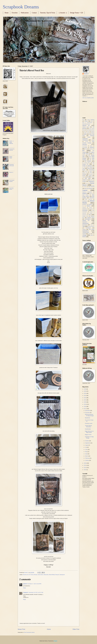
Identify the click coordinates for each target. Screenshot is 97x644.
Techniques (88, 228)
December (88, 410)
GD (88, 177)
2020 (85, 402)
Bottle (85, 134)
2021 (85, 400)
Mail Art (91, 194)
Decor (91, 146)
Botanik (93, 133)
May (86, 452)
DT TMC (84, 167)
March (87, 456)
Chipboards (85, 139)
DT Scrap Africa (86, 163)
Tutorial (84, 234)
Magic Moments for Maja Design (89, 432)
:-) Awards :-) (63, 13)
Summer (85, 225)
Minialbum (85, 201)
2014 (85, 468)
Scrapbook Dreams (21, 7)
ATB (85, 131)
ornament (84, 207)
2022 (85, 398)
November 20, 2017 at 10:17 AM (36, 592)
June (86, 449)
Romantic (85, 210)
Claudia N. (26, 592)
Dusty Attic (90, 168)
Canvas (92, 136)
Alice (92, 121)
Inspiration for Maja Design (89, 437)
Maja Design (85, 195)
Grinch (92, 180)
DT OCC (92, 160)
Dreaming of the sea (11, 165)
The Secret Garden (12, 181)
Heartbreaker (88, 429)
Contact (34, 13)
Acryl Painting (91, 120)
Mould (90, 204)
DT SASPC (88, 161)
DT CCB (31, 575)
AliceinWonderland (86, 124)
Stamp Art (86, 220)
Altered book (86, 127)
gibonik (25, 584)
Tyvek (89, 234)
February (87, 458)
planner (91, 207)
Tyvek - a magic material (11, 142)
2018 (85, 406)
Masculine (46, 575)
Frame (90, 176)
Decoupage (85, 147)
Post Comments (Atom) (29, 632)
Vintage (84, 235)
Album (86, 121)
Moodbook (85, 204)
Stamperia (85, 222)
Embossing (92, 170)
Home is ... (12, 172)
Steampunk (62, 575)
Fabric (91, 171)
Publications (25, 13)
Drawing (91, 149)
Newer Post (21, 629)
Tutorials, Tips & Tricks (48, 13)
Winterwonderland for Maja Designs (89, 415)
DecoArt (25, 575)
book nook (87, 133)
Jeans (93, 185)
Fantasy (84, 174)
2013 (85, 470)
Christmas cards (89, 423)
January (87, 460)
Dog (86, 149)
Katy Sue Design (88, 189)
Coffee (93, 140)
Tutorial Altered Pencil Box (88, 426)
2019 (85, 404)
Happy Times (11, 157)
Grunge (84, 181)
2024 (85, 393)
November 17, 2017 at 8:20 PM (34, 584)
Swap (92, 225)
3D (83, 120)
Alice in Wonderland (87, 123)
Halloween (91, 181)
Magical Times (88, 435)
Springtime (88, 219)
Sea (90, 215)
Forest (84, 176)
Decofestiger (85, 146)
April (86, 454)
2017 (85, 409)
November (88, 413)
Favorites (15, 13)
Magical (85, 193)
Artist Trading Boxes (90, 130)
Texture (84, 229)
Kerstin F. (86, 74)
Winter (84, 237)
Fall (91, 173)
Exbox (86, 171)
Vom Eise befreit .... (11, 189)
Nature (88, 206)
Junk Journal (91, 187)
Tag (83, 226)
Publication (85, 209)
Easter (84, 170)
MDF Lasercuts (89, 199)
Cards (89, 137)
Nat (83, 206)
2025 (85, 391)
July (86, 447)
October (87, 441)
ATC (88, 131)
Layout (85, 190)
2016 (85, 463)
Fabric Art (85, 173)
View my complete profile (88, 98)
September (88, 443)
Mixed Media (52, 575)
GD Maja (93, 177)
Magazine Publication (87, 192)
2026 (85, 389)
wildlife (92, 235)
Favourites (91, 174)
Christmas (85, 140)
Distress (92, 147)
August (87, 445)
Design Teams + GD (76, 13)
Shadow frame (91, 218)
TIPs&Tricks (86, 232)
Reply (24, 588)
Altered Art (86, 125)
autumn (93, 131)
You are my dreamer (12, 149)
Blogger (56, 641)
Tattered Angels (91, 226)
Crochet (87, 142)
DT (28, 575)
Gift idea (35, 575)
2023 (85, 396)
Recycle (57, 575)
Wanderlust (87, 418)
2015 (85, 465)
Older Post (76, 629)
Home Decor (41, 575)
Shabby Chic (85, 216)
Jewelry (85, 187)
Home (7, 13)
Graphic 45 (85, 180)
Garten (84, 177)
